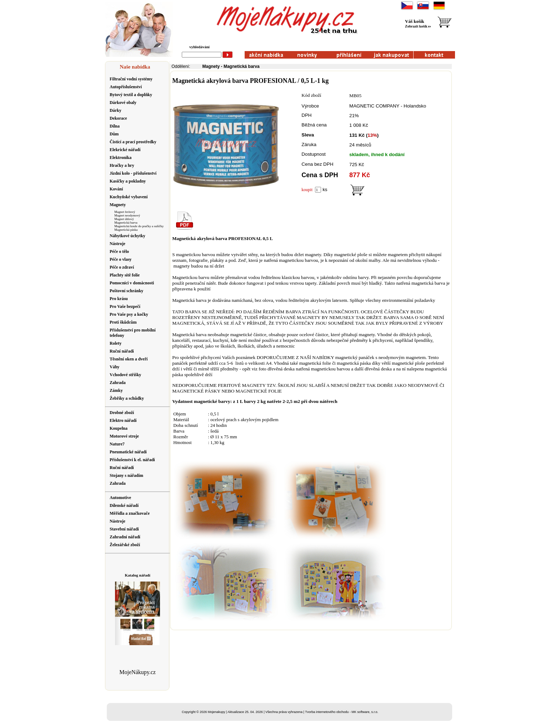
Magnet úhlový (124, 219)
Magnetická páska (126, 230)
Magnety (211, 66)
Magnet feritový (125, 212)
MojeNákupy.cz (137, 672)
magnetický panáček (355, 357)
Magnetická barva (126, 223)
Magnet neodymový (127, 215)
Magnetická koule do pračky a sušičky (139, 226)
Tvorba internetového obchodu (327, 712)
